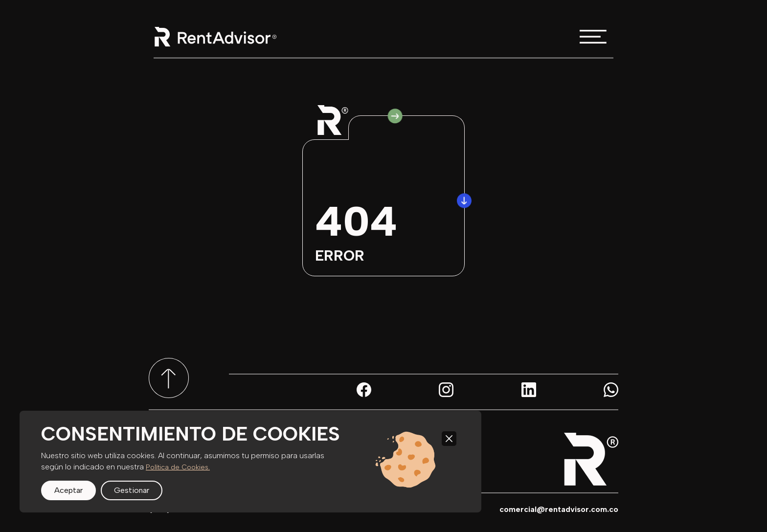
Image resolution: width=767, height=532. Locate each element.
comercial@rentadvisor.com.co (559, 509)
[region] (250, 462)
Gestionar (132, 490)
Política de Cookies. (178, 467)
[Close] (449, 439)
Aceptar (68, 490)
